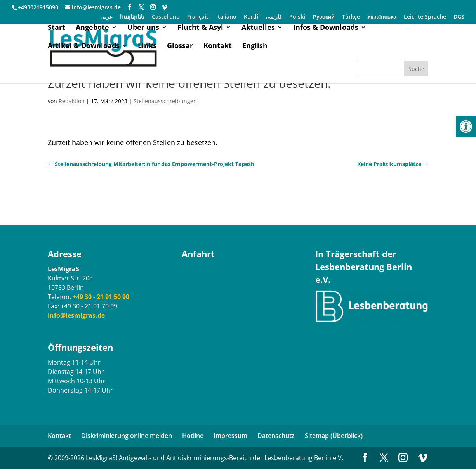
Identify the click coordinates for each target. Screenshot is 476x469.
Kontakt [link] (218, 46)
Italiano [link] (226, 17)
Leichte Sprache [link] (425, 17)
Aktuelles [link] (258, 28)
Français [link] (198, 17)
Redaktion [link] (72, 101)
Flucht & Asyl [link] (200, 28)
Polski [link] (297, 17)
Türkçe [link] (351, 17)
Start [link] (56, 28)
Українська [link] (382, 17)
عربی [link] (106, 17)
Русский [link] (324, 17)
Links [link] (147, 46)
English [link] (255, 46)
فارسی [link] (274, 17)
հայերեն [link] (132, 17)
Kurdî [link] (251, 17)
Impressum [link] (230, 436)
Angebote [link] (92, 28)
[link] (466, 126)
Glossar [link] (180, 46)
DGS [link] (459, 17)
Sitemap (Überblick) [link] (334, 436)
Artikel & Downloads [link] (84, 46)
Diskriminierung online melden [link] (127, 436)
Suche (416, 69)
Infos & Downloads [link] (326, 28)
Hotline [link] (193, 436)
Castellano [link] (166, 17)
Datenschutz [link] (276, 436)
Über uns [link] (143, 28)
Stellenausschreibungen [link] (165, 101)
